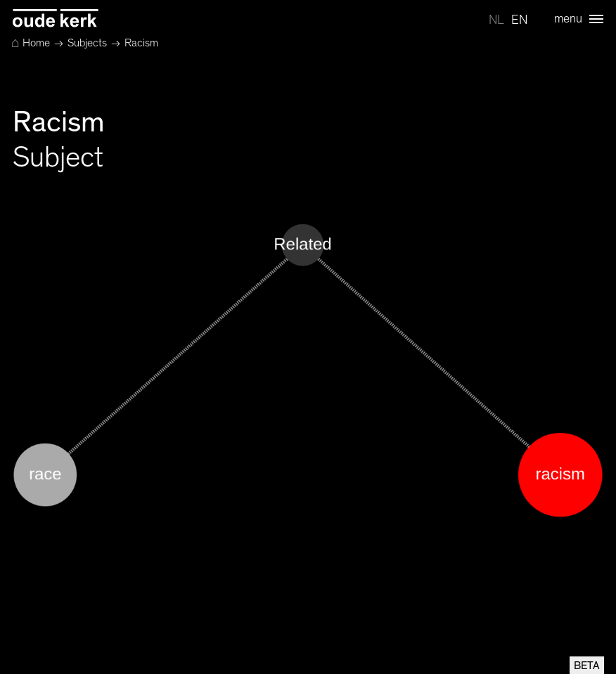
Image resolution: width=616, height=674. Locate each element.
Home (31, 43)
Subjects (87, 43)
